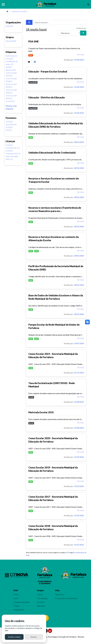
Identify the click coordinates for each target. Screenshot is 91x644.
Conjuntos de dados (19, 11)
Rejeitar (34, 637)
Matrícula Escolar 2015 (41, 412)
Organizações (19, 610)
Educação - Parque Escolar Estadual (48, 71)
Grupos (17, 606)
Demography (42, 598)
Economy (41, 602)
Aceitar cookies (14, 637)
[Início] (7, 11)
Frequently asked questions (66, 598)
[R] (69, 33)
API (68, 553)
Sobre (16, 598)
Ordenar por (81, 28)
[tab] (29, 62)
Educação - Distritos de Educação (47, 97)
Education (41, 606)
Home (16, 594)
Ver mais (81, 54)
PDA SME (33, 41)
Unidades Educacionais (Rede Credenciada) (52, 153)
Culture (40, 594)
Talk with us (60, 594)
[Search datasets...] (59, 22)
